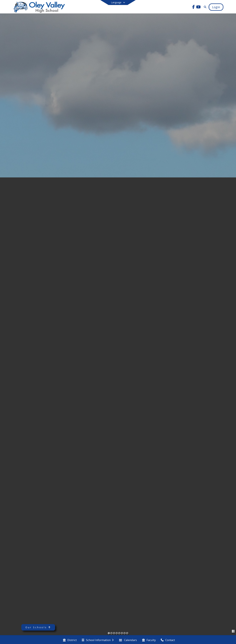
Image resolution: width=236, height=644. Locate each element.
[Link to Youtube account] (198, 7)
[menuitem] (70, 640)
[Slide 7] (125, 633)
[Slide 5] (119, 633)
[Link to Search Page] (204, 7)
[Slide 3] (114, 633)
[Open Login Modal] (216, 7)
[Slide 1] (109, 633)
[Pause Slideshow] (233, 631)
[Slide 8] (127, 633)
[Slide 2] (111, 633)
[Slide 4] (117, 633)
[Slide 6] (122, 633)
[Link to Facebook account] (194, 7)
